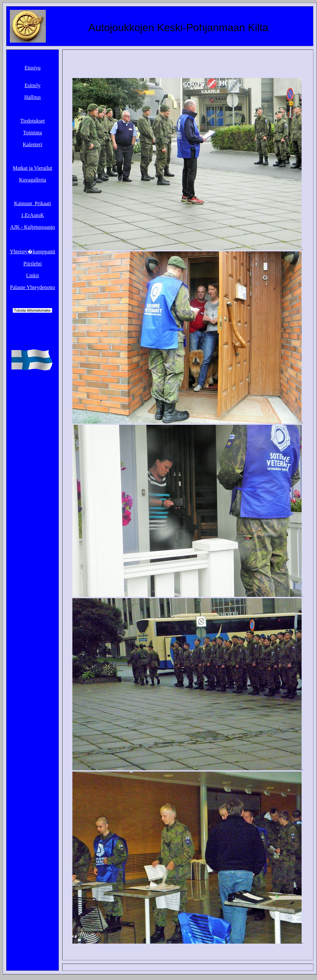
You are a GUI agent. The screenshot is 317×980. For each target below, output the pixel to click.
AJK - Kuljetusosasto (33, 227)
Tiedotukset (33, 121)
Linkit (33, 275)
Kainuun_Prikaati (33, 203)
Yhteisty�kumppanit (33, 252)
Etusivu (33, 68)
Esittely (33, 85)
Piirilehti (32, 264)
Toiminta (33, 133)
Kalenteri (33, 144)
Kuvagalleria (33, 180)
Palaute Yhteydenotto (33, 287)
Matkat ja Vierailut (32, 168)
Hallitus (33, 97)
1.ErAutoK (33, 215)
